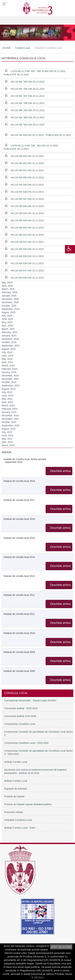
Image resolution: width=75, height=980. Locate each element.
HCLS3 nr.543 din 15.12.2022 (27, 228)
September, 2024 (11, 346)
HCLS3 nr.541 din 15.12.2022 (27, 242)
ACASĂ (6, 48)
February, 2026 (10, 292)
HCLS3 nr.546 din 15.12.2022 (27, 206)
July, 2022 (7, 432)
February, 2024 (10, 369)
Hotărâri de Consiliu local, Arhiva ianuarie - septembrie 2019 (25, 461)
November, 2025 (10, 302)
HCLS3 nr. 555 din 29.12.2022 (28, 82)
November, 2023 (10, 379)
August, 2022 (9, 429)
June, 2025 (7, 319)
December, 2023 (10, 376)
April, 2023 (7, 402)
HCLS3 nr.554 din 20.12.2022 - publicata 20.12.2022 (41, 135)
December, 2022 (10, 415)
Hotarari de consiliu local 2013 (19, 576)
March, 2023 (8, 405)
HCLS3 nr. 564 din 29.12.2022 (28, 125)
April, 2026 (7, 286)
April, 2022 (7, 442)
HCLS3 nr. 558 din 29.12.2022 (28, 103)
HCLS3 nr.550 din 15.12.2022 (27, 178)
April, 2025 (7, 326)
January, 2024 (9, 372)
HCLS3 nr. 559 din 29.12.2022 (28, 110)
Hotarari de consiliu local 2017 (19, 500)
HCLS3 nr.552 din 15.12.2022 (27, 163)
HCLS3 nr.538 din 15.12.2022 (27, 263)
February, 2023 (10, 409)
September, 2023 (11, 386)
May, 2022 (7, 439)
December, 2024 (10, 339)
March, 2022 (8, 445)
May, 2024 (7, 359)
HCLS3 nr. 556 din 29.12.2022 (28, 89)
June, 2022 (7, 435)
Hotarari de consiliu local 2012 (19, 595)
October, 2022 (9, 422)
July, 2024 (7, 352)
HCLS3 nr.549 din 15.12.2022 (27, 185)
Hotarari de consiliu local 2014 (19, 557)
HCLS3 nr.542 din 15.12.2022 (27, 235)
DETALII (39, 977)
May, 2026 (7, 283)
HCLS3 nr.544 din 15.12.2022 (27, 220)
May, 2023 (7, 399)
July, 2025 (7, 316)
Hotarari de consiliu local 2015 (19, 538)
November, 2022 (10, 419)
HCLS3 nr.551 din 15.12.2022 (27, 170)
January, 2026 (9, 296)
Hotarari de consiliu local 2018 (19, 481)
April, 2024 (7, 362)
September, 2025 (11, 309)
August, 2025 (9, 312)
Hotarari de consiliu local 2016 (19, 519)
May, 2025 (7, 322)
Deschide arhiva (60, 471)
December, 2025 (10, 299)
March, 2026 (8, 289)
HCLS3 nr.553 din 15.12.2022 (27, 156)
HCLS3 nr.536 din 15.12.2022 (27, 278)
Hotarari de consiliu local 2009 (19, 652)
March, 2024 (8, 366)
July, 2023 (7, 392)
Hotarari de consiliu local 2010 (19, 633)
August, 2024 (9, 349)
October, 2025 (9, 306)
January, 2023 (9, 412)
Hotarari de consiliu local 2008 (19, 671)
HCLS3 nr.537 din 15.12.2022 (27, 271)
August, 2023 (9, 389)
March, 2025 (8, 329)
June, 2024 (7, 356)
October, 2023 (9, 382)
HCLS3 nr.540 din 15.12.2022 (27, 249)
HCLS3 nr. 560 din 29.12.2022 (28, 117)
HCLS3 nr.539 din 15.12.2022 (27, 256)
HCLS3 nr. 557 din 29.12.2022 (28, 96)
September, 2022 (11, 425)
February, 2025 (10, 332)
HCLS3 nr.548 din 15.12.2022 (27, 192)
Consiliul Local (22, 48)
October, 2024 (9, 342)
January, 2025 (9, 336)
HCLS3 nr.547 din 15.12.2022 (27, 199)
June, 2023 (7, 395)
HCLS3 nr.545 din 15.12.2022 (27, 213)
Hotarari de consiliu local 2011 (19, 614)
